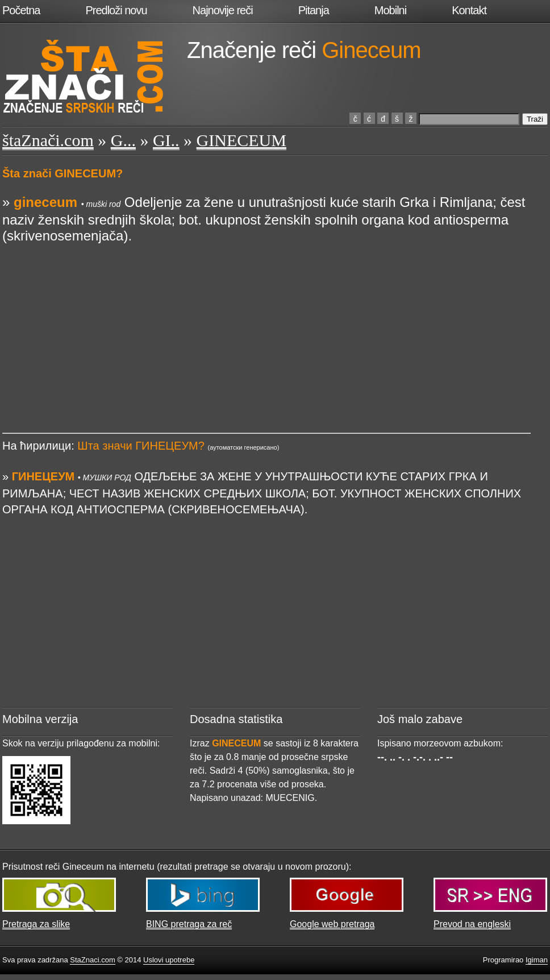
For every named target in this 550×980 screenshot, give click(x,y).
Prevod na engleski (472, 924)
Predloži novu (116, 10)
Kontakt (469, 10)
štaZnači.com (48, 140)
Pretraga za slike (36, 924)
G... (123, 140)
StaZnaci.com (92, 960)
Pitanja (314, 10)
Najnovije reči (223, 10)
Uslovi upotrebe (169, 960)
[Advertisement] (266, 323)
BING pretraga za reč (189, 924)
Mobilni (390, 10)
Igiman (537, 960)
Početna (21, 10)
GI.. (166, 140)
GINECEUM (241, 140)
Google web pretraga (332, 924)
